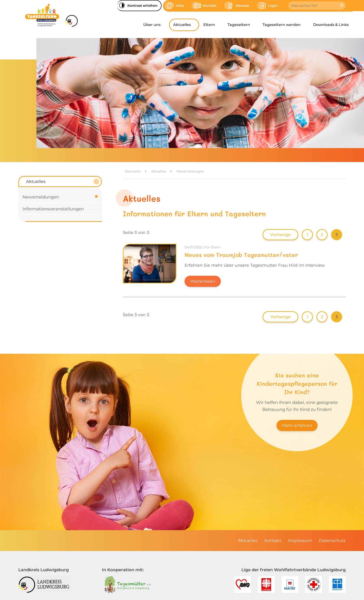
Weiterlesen (203, 281)
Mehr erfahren (297, 425)
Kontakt (273, 541)
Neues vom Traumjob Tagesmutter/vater (241, 255)
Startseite (133, 171)
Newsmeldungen (190, 171)
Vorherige (280, 235)
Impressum (300, 541)
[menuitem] (154, 25)
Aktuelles (159, 171)
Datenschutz (332, 541)
